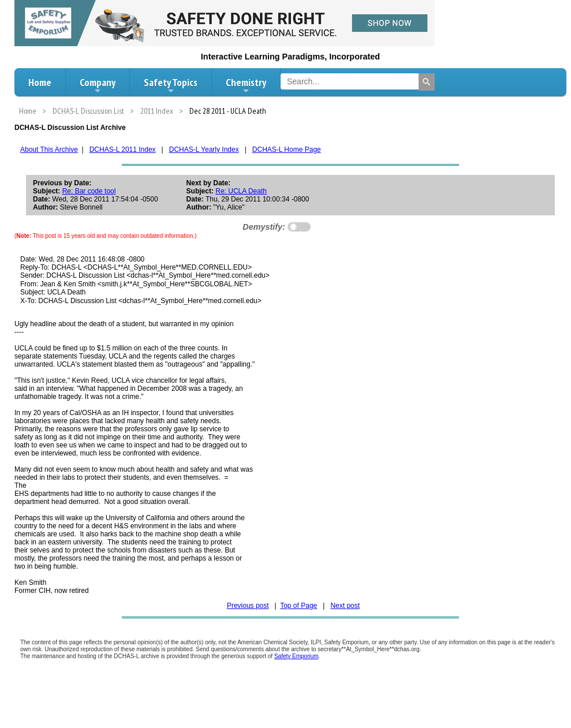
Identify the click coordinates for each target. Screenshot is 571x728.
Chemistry (246, 85)
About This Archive (49, 150)
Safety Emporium (296, 656)
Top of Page (298, 606)
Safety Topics (171, 85)
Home (40, 82)
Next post (345, 606)
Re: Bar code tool (89, 191)
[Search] (427, 82)
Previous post (248, 606)
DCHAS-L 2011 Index (123, 150)
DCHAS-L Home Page (287, 150)
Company (98, 85)
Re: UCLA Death (241, 191)
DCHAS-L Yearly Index (204, 150)
